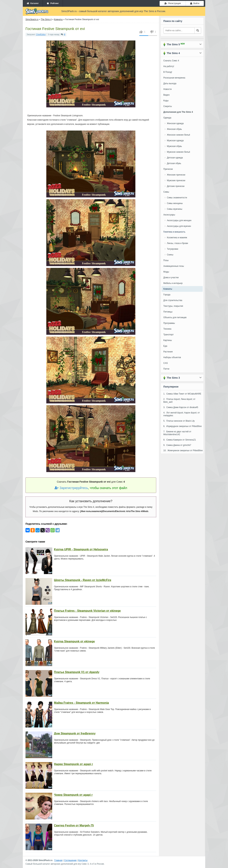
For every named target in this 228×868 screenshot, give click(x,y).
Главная (58, 860)
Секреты (168, 106)
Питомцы (168, 312)
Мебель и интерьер (173, 283)
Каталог (33, 3)
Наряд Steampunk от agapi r (73, 764)
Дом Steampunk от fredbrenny (75, 733)
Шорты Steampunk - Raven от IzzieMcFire (83, 580)
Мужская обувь (174, 146)
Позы (166, 260)
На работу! (169, 66)
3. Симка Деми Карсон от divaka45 (181, 407)
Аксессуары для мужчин (179, 226)
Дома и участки (171, 278)
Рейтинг (53, 3)
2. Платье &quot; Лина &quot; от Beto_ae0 (179, 401)
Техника (167, 329)
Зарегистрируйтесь (71, 488)
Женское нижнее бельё (178, 135)
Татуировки (173, 249)
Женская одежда (175, 123)
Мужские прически (176, 180)
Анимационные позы (174, 266)
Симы (166, 192)
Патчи (166, 369)
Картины (168, 340)
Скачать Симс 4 (171, 61)
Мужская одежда (175, 141)
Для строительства (173, 300)
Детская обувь (174, 163)
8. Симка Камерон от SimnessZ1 (180, 440)
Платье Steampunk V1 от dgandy (77, 672)
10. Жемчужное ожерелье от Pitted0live (183, 450)
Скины (170, 255)
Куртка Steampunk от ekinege (74, 641)
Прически (168, 169)
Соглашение (70, 860)
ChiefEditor (41, 34)
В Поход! (168, 72)
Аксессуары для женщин (179, 220)
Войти (195, 3)
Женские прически (176, 175)
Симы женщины (175, 203)
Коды (166, 101)
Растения (168, 352)
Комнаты (168, 289)
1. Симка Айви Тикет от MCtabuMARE (182, 394)
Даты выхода (170, 83)
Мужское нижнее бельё (178, 152)
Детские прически (176, 186)
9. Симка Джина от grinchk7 (177, 445)
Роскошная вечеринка (174, 78)
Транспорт (169, 335)
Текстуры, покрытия (173, 306)
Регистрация (173, 3)
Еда (165, 346)
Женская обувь (174, 129)
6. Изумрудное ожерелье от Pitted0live (182, 426)
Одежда (167, 118)
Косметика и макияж (177, 238)
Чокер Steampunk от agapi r (73, 795)
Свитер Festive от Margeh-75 (74, 825)
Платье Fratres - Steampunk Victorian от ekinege (87, 611)
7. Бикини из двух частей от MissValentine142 (177, 433)
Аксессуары (169, 215)
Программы (169, 323)
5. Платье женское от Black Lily (179, 421)
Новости (167, 89)
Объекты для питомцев (175, 317)
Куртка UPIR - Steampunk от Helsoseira (81, 549)
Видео (166, 95)
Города (167, 295)
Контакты (83, 860)
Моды (166, 272)
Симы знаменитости (177, 198)
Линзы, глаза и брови (178, 243)
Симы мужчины (175, 209)
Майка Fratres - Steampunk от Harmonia (81, 703)
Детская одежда (175, 158)
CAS (166, 363)
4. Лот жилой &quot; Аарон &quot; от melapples (182, 414)
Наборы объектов (172, 357)
